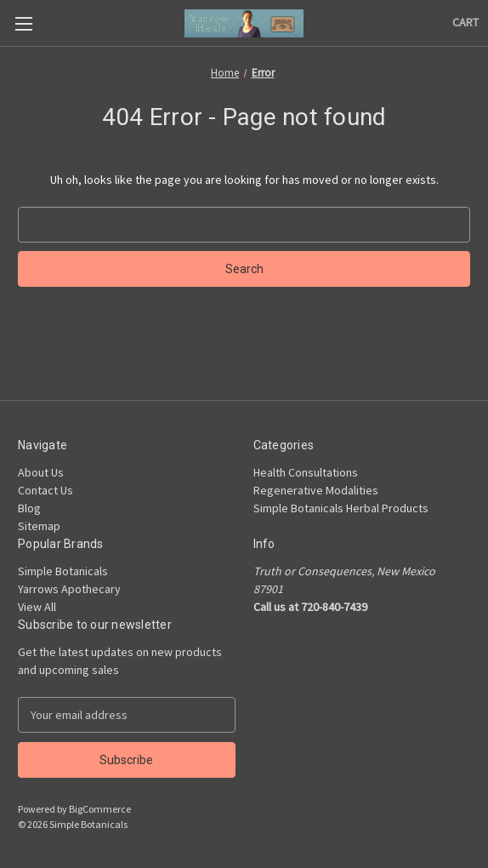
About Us (41, 472)
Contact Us (45, 490)
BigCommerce (100, 809)
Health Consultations (306, 472)
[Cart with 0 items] (465, 23)
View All (37, 607)
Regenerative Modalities (316, 490)
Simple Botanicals (63, 571)
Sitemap (39, 526)
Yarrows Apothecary (69, 589)
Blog (29, 508)
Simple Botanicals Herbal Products (341, 508)
